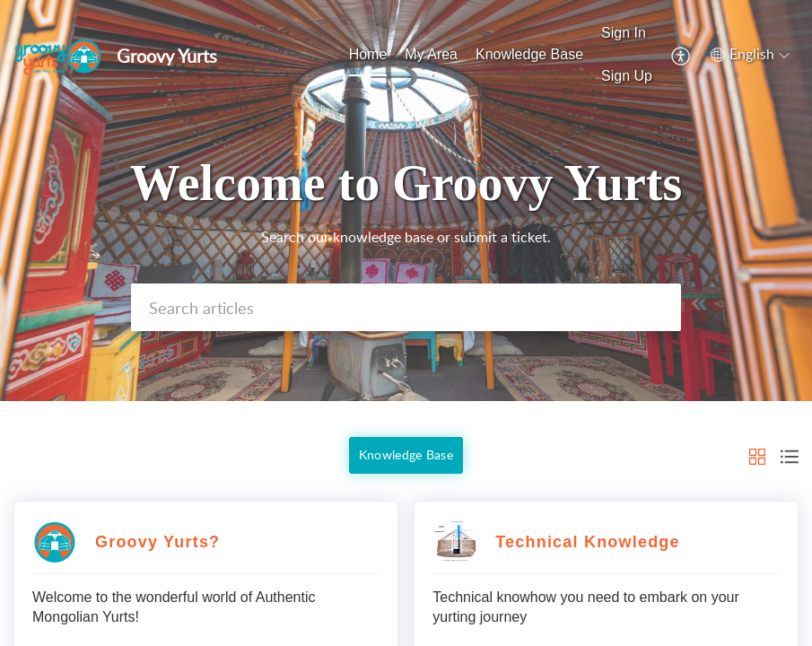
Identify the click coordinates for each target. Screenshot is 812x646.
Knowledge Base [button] (406, 454)
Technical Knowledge (588, 542)
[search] (406, 307)
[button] (681, 55)
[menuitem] (368, 56)
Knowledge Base (529, 54)
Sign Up (627, 76)
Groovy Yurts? (157, 542)
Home (368, 54)
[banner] (406, 201)
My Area (431, 54)
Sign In (624, 33)
